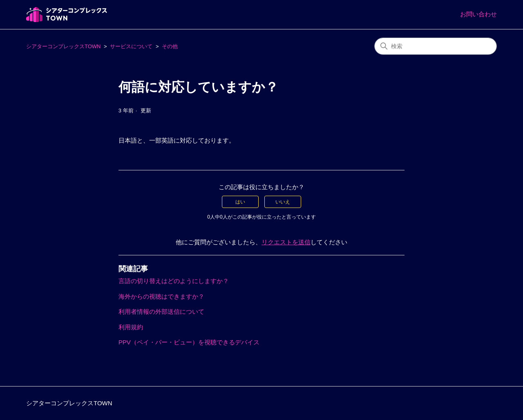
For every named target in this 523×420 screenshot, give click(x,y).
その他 (170, 46)
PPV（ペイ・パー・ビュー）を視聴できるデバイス (189, 342)
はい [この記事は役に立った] (240, 202)
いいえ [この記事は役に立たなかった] (283, 202)
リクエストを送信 (286, 242)
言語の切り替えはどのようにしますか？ (174, 281)
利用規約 (131, 327)
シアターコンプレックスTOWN (63, 46)
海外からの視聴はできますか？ (161, 296)
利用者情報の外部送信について (161, 312)
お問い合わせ (478, 14)
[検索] (436, 46)
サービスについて (131, 46)
